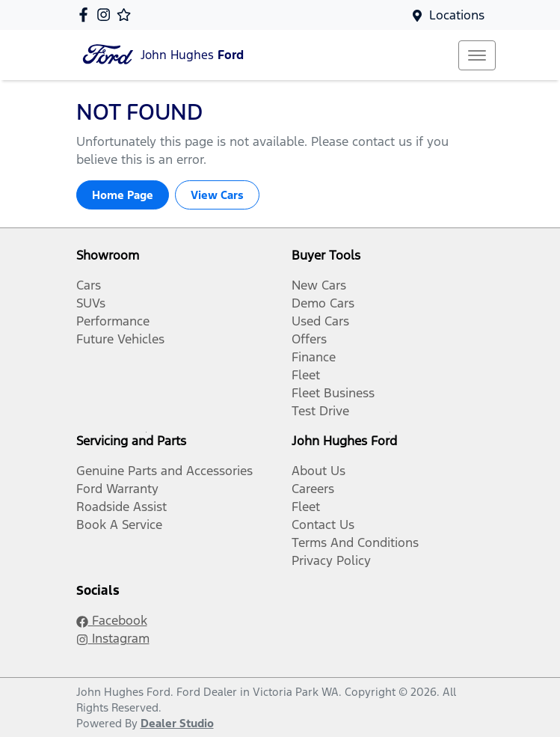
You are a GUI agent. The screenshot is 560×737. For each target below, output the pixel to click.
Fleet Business (333, 393)
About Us (319, 471)
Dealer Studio (177, 723)
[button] (477, 55)
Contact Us (323, 525)
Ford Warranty (117, 489)
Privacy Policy (331, 560)
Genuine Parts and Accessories (164, 471)
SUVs (91, 303)
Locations (457, 15)
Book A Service (119, 525)
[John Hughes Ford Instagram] (107, 15)
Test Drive (320, 411)
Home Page (123, 195)
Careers (313, 489)
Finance (314, 357)
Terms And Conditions (355, 542)
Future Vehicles (120, 339)
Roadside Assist (121, 507)
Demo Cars (323, 303)
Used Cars (320, 321)
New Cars (319, 285)
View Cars (217, 195)
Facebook (112, 620)
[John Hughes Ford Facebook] (86, 15)
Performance (113, 321)
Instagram (113, 638)
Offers (309, 339)
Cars (89, 285)
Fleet (306, 375)
